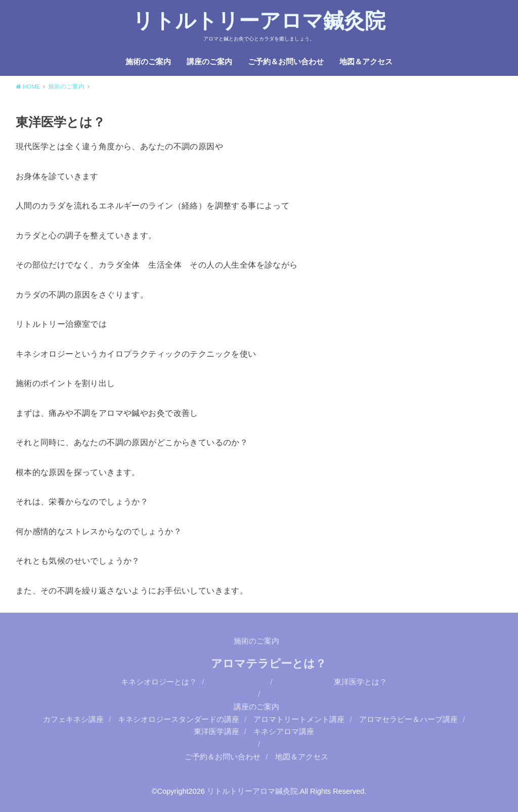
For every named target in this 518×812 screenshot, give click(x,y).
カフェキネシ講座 (73, 719)
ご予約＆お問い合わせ (286, 62)
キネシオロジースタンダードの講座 (179, 719)
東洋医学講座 (217, 732)
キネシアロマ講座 (284, 732)
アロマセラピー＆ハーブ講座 (408, 719)
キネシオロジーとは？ (159, 682)
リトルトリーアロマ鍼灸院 (259, 21)
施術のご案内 (148, 62)
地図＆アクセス (366, 62)
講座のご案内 (209, 62)
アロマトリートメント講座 (299, 719)
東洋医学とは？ (360, 682)
